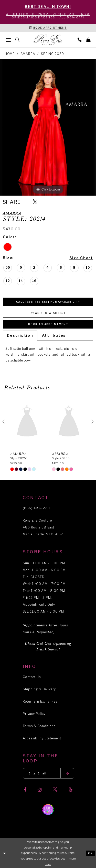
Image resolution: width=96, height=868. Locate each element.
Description (20, 335)
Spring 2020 (52, 54)
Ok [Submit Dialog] (91, 853)
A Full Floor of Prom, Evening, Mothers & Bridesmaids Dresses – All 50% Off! (48, 16)
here (48, 864)
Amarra (28, 54)
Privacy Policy (34, 714)
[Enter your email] (49, 773)
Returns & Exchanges (40, 701)
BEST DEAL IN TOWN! (48, 7)
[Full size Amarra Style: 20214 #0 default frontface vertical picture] (48, 127)
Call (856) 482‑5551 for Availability (48, 302)
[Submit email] (67, 773)
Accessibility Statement (42, 738)
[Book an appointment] (48, 28)
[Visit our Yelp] (71, 790)
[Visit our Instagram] (40, 790)
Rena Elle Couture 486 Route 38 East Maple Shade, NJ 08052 (43, 527)
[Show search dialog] (17, 40)
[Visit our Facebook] (25, 790)
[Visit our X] (55, 790)
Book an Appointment (48, 324)
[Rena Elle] (48, 40)
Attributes (54, 335)
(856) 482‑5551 (36, 508)
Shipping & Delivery (39, 689)
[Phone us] (80, 40)
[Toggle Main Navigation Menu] (8, 40)
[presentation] (27, 421)
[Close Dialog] (5, 853)
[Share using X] (35, 202)
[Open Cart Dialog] (88, 40)
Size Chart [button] (81, 258)
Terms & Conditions (39, 726)
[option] (48, 127)
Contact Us (32, 677)
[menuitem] (8, 40)
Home (10, 54)
